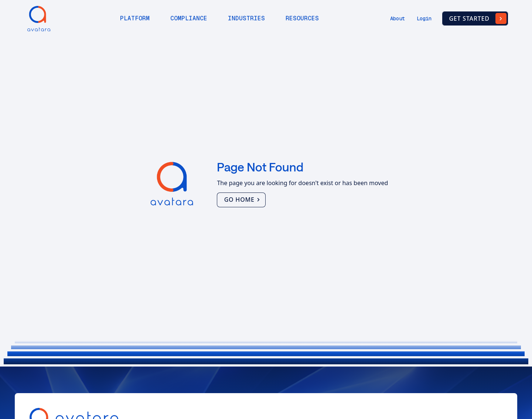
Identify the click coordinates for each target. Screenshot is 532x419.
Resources (302, 18)
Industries (246, 18)
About (398, 18)
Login (424, 18)
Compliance (189, 18)
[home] (37, 19)
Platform (135, 18)
